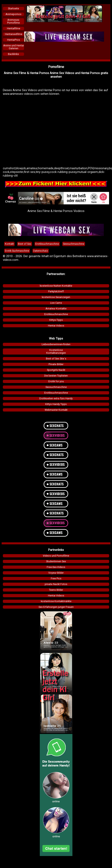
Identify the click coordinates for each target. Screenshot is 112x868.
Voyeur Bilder (56, 573)
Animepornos (13, 14)
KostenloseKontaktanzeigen (56, 352)
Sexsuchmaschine (56, 387)
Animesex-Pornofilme (13, 21)
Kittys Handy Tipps (56, 404)
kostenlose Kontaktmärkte (56, 601)
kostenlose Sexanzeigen (56, 297)
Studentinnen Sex (56, 561)
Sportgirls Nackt (56, 370)
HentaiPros (14, 40)
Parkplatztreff (56, 292)
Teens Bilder (56, 590)
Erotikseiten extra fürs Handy (56, 399)
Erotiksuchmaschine (56, 314)
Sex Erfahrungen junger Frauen (56, 607)
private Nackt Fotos (56, 584)
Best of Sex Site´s (56, 359)
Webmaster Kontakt (56, 410)
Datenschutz (41, 251)
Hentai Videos (56, 326)
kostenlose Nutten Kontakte (56, 286)
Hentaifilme (14, 28)
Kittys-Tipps (56, 320)
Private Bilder (56, 364)
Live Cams (56, 303)
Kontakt (9, 244)
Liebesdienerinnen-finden (56, 344)
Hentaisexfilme (14, 34)
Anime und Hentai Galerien (14, 47)
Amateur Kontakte (56, 309)
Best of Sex (25, 244)
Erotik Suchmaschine (17, 251)
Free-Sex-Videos (56, 567)
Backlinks (13, 54)
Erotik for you (56, 381)
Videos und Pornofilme (56, 556)
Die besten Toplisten (56, 376)
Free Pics (56, 579)
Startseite (13, 9)
